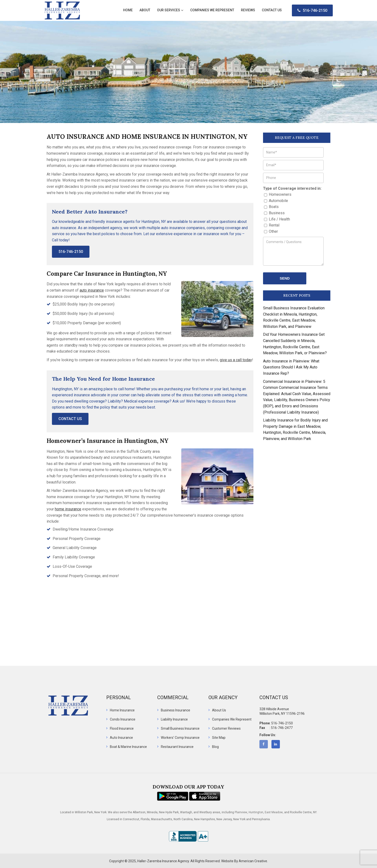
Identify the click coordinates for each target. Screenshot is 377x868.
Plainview (241, 812)
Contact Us (70, 419)
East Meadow (274, 812)
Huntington (256, 812)
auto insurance (92, 290)
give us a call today (236, 360)
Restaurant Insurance (177, 747)
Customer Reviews (226, 728)
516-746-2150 (312, 10)
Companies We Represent (232, 719)
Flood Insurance (122, 728)
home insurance (68, 509)
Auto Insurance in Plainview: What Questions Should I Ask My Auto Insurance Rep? (291, 367)
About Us (219, 710)
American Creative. (253, 861)
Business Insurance (176, 710)
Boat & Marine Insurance (128, 747)
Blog (215, 747)
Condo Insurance (123, 719)
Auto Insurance (121, 738)
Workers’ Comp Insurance (180, 738)
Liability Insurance (174, 719)
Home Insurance (122, 710)
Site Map (219, 738)
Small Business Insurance (180, 728)
